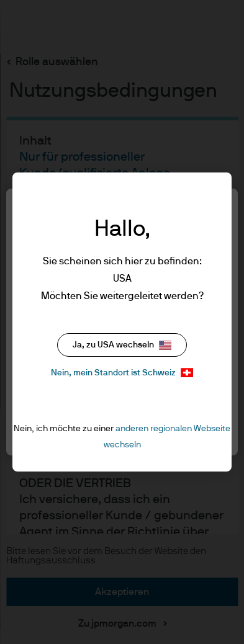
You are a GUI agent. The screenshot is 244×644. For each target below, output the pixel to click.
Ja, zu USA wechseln (122, 345)
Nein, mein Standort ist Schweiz (122, 373)
